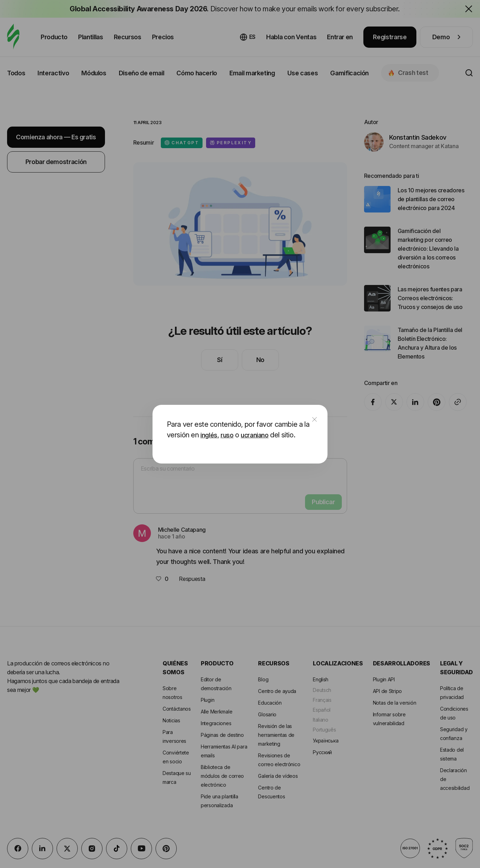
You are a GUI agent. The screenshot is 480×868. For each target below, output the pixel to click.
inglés (209, 435)
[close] (315, 420)
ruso (227, 435)
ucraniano (254, 435)
